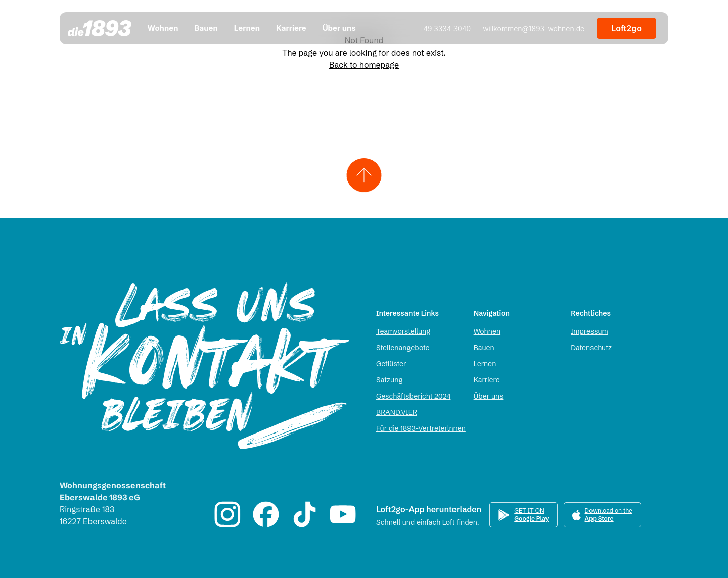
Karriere (487, 380)
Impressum (589, 331)
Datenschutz (591, 348)
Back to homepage (364, 65)
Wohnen (487, 331)
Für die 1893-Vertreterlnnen (421, 428)
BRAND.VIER (397, 412)
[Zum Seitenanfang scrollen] (364, 175)
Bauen (484, 348)
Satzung (389, 380)
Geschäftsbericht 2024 (413, 396)
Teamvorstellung (403, 331)
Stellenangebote (403, 348)
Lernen (485, 364)
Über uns (489, 396)
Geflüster (391, 364)
